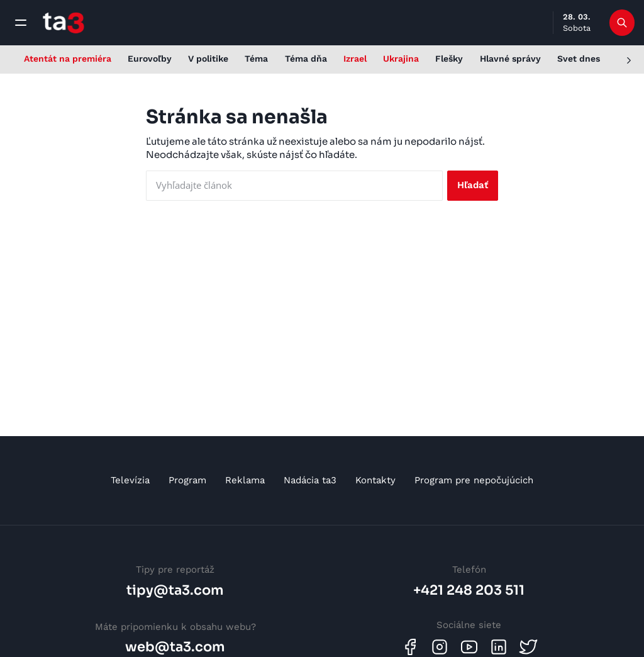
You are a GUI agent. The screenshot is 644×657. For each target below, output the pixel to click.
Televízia (130, 480)
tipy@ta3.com (175, 590)
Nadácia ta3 (310, 480)
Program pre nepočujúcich (474, 480)
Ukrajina (401, 59)
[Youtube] (469, 647)
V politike (208, 59)
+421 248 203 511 (469, 590)
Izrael (355, 59)
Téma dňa (306, 59)
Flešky (449, 59)
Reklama (245, 480)
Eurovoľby (150, 59)
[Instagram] (440, 647)
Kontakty (375, 480)
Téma (256, 59)
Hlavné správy (510, 59)
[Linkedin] (499, 647)
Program (187, 480)
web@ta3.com (175, 647)
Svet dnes (579, 59)
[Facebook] (410, 647)
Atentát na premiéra (68, 59)
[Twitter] (528, 647)
